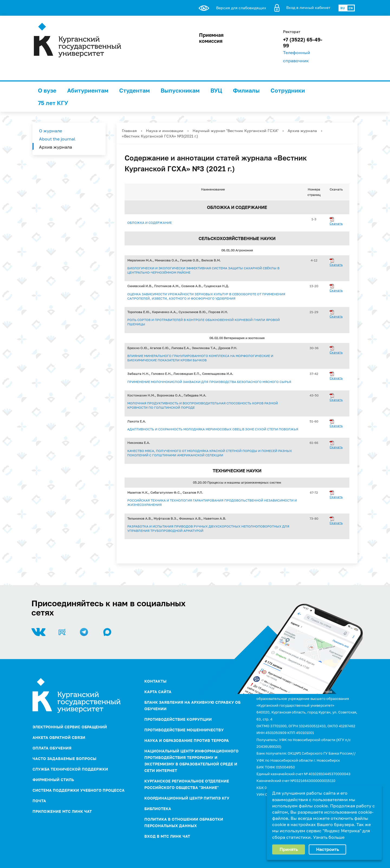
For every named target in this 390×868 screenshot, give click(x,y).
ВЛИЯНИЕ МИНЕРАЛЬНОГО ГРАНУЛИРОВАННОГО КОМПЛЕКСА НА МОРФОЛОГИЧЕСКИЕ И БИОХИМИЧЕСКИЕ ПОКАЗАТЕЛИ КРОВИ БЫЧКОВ (200, 358)
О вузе (47, 90)
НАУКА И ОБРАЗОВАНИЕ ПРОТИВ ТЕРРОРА (187, 740)
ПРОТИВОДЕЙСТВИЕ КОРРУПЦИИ (178, 719)
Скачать (336, 223)
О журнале (51, 131)
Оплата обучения (52, 748)
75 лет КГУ (53, 103)
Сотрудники (288, 90)
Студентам (134, 90)
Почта (39, 801)
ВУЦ (216, 90)
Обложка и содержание (149, 223)
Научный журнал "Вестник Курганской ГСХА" (235, 131)
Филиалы (246, 90)
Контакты (155, 681)
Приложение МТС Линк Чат (62, 811)
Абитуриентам (88, 90)
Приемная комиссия (211, 38)
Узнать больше (329, 837)
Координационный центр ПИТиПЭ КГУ (187, 798)
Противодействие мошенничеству (184, 730)
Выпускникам (180, 90)
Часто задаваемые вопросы (64, 759)
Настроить (327, 849)
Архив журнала (56, 147)
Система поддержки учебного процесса (79, 790)
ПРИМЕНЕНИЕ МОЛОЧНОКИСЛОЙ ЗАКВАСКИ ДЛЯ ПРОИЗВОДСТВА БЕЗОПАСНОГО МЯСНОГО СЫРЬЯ (209, 382)
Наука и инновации (165, 131)
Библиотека (158, 809)
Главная (129, 131)
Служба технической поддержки (70, 769)
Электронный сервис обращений (70, 727)
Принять (289, 849)
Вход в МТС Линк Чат (167, 836)
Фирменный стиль (53, 780)
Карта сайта (158, 692)
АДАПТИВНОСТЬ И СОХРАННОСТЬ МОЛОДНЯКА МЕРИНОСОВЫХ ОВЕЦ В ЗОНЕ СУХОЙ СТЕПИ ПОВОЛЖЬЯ (213, 429)
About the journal (57, 139)
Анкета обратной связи (59, 737)
